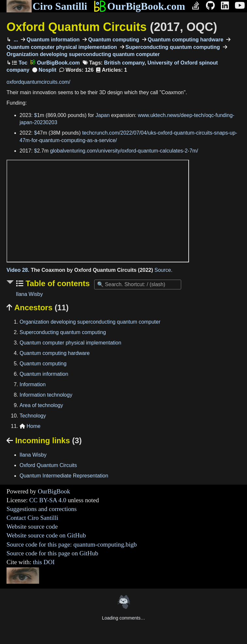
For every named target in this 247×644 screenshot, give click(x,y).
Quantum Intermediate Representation (64, 476)
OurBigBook (54, 491)
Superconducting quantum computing (172, 47)
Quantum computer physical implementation (70, 343)
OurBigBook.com (139, 6)
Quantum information (52, 40)
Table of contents (57, 283)
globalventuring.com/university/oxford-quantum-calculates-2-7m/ (124, 151)
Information (33, 384)
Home (30, 426)
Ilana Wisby (29, 294)
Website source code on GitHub (46, 535)
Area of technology (41, 405)
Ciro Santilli (47, 6)
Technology (33, 416)
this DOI (44, 562)
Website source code (32, 527)
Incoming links (44, 440)
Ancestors (37, 307)
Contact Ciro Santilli (32, 518)
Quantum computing (113, 40)
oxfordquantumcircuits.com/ (38, 82)
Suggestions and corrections (42, 509)
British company (124, 63)
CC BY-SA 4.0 (48, 500)
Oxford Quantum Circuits (112, 27)
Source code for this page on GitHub (52, 553)
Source (163, 270)
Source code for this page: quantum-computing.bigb (72, 544)
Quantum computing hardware (185, 40)
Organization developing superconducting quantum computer (90, 322)
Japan (103, 115)
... (15, 40)
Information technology (46, 395)
